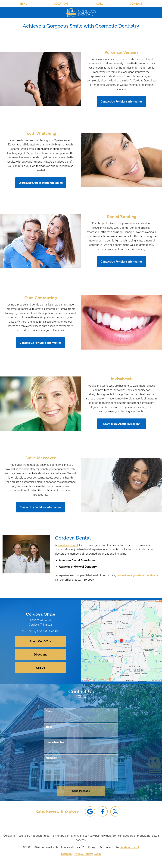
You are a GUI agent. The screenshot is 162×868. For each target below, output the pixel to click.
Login (97, 854)
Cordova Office (41, 614)
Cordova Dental (68, 545)
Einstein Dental (129, 847)
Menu (23, 4)
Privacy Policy (83, 854)
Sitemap (66, 854)
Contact (136, 4)
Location (61, 4)
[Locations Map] (121, 641)
